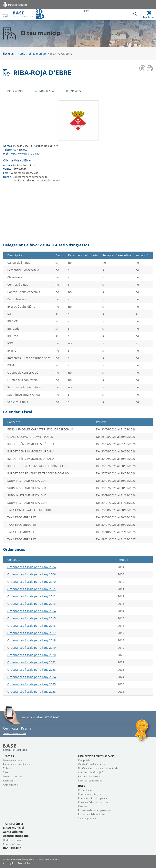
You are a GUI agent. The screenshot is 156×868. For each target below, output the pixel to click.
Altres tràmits (11, 785)
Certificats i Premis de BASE (14, 734)
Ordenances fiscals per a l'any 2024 (32, 677)
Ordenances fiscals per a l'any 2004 (32, 567)
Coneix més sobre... (14, 844)
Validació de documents (92, 764)
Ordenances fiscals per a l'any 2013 (32, 604)
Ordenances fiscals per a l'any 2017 (32, 633)
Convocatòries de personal (93, 802)
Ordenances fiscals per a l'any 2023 (32, 670)
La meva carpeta (13, 760)
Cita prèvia (84, 760)
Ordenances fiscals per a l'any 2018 (32, 640)
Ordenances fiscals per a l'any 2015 (32, 618)
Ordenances (73, 91)
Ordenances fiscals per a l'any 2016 (32, 626)
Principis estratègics (90, 794)
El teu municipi (38, 54)
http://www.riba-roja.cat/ (25, 154)
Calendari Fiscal (44, 91)
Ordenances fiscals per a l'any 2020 (32, 655)
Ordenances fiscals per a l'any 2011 (32, 589)
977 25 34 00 (52, 717)
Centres (83, 806)
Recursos (8, 781)
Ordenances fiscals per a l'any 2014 (32, 611)
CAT (87, 11)
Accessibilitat (24, 863)
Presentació (85, 790)
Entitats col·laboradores (92, 814)
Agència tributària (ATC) (92, 772)
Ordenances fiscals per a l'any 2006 (32, 574)
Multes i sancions (13, 776)
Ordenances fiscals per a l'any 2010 (32, 582)
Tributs (7, 768)
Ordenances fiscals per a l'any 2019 (32, 648)
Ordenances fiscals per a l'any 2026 (32, 692)
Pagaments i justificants (17, 764)
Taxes (6, 772)
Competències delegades (92, 798)
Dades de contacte (14, 840)
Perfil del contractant (90, 781)
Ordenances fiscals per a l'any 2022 (32, 662)
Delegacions (16, 91)
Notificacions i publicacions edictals (98, 768)
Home (21, 54)
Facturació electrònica (91, 776)
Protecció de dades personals (95, 810)
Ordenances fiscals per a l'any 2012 (32, 596)
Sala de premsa (87, 818)
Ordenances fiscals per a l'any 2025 (32, 684)
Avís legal (8, 863)
